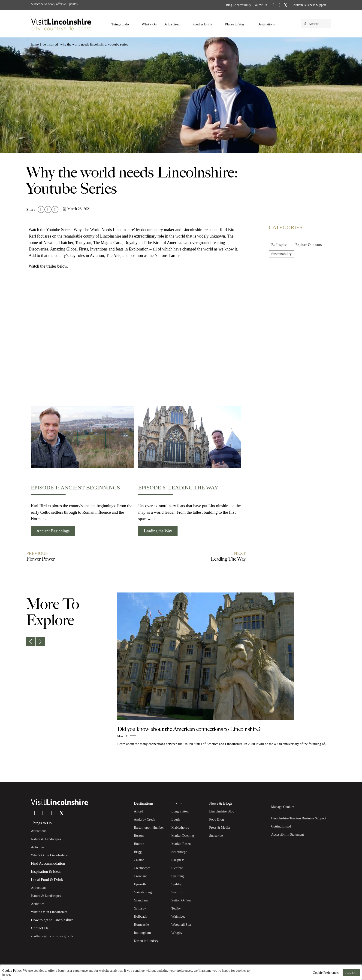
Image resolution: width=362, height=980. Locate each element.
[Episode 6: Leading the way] (190, 437)
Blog (229, 5)
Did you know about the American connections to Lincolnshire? (189, 729)
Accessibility (243, 5)
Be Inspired (174, 24)
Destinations (268, 24)
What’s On (149, 24)
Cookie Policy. (12, 971)
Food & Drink (205, 24)
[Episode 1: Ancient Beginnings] (82, 437)
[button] (41, 209)
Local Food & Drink (47, 880)
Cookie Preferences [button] (326, 973)
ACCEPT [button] (351, 972)
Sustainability (281, 254)
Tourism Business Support (309, 5)
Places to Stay (237, 24)
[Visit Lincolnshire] (61, 24)
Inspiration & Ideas (46, 872)
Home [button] (35, 44)
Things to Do (41, 823)
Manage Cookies (283, 807)
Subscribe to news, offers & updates (54, 4)
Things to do (122, 24)
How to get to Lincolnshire (52, 920)
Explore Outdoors (308, 245)
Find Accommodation (48, 863)
